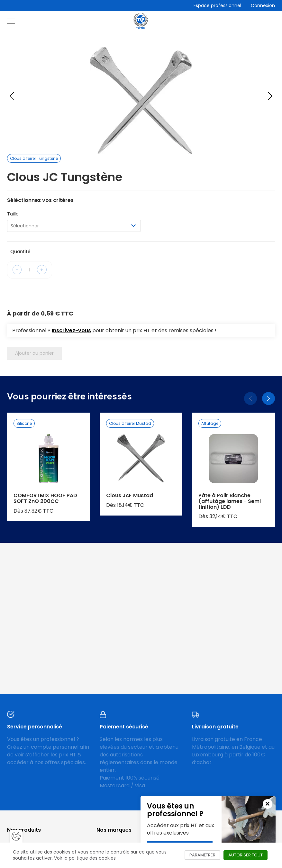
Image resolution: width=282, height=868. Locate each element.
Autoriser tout (248, 855)
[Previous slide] (12, 96)
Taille (13, 214)
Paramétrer (205, 855)
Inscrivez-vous (71, 330)
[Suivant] (268, 398)
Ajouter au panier (34, 353)
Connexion (263, 5)
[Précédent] (250, 398)
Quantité (20, 251)
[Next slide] (270, 96)
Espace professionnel (217, 5)
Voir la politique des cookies (85, 858)
